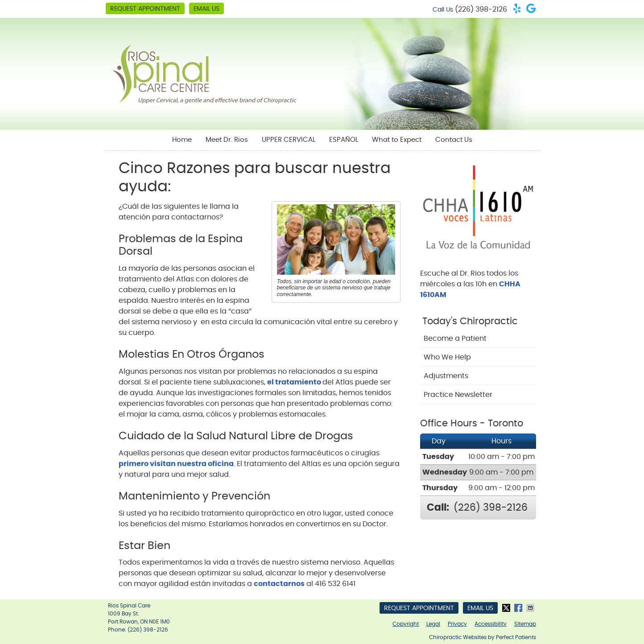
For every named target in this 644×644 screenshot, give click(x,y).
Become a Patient (455, 339)
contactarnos (279, 584)
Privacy (457, 624)
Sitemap (525, 624)
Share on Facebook (519, 608)
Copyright (406, 624)
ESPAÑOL (344, 140)
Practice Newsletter (458, 395)
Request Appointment (145, 9)
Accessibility (491, 624)
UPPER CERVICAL (289, 140)
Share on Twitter (507, 608)
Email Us (206, 9)
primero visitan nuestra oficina (176, 464)
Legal (433, 624)
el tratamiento (295, 382)
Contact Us (454, 140)
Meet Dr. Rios (227, 140)
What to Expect (397, 140)
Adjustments (446, 376)
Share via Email (531, 608)
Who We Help (447, 357)
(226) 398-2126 (481, 9)
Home (182, 140)
